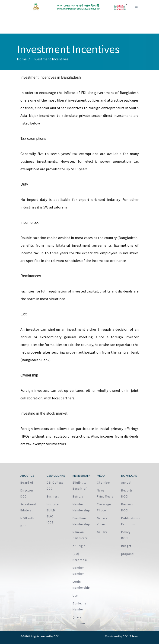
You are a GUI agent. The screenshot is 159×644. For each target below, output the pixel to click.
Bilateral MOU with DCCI (27, 518)
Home (22, 59)
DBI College (55, 483)
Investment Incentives (50, 59)
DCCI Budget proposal (128, 546)
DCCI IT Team (131, 636)
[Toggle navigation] (136, 7)
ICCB (50, 522)
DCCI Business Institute (53, 496)
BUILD (51, 510)
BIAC (50, 516)
